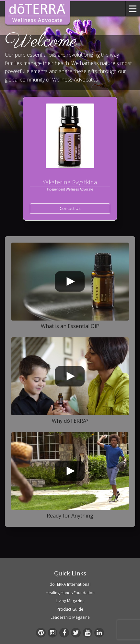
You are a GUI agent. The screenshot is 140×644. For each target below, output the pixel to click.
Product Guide (70, 609)
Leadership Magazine (70, 617)
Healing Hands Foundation (70, 593)
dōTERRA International (70, 584)
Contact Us (70, 208)
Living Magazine (70, 601)
